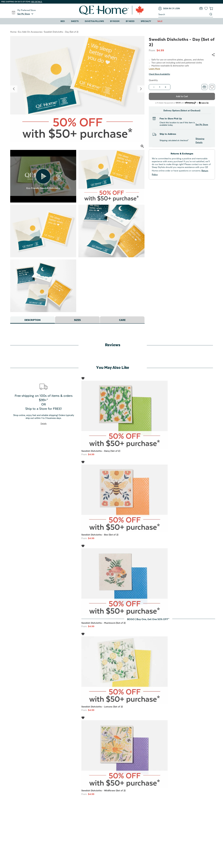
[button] (26, 14)
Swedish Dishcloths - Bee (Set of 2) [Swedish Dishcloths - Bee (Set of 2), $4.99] (100, 535)
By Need (130, 21)
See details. (37, 2)
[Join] (177, 9)
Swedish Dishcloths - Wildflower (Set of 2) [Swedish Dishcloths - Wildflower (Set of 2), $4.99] (104, 791)
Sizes (77, 320)
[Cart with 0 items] (211, 8)
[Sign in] (165, 9)
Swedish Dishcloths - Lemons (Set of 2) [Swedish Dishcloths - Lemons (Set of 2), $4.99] (102, 707)
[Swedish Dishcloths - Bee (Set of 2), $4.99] (148, 499)
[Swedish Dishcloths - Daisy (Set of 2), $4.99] (148, 415)
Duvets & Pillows (94, 21)
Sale (160, 21)
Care (122, 320)
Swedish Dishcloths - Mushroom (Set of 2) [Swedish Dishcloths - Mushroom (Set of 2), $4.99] (104, 623)
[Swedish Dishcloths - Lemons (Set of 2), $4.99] (148, 670)
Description (32, 320)
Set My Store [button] (202, 124)
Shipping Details (200, 140)
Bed (63, 21)
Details (44, 423)
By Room (115, 21)
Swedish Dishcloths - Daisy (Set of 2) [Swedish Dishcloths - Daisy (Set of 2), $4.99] (101, 451)
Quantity (153, 80)
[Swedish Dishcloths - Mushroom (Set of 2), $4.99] (148, 582)
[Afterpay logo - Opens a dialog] (190, 103)
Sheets (75, 21)
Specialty (146, 21)
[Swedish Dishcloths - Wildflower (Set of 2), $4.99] (148, 754)
